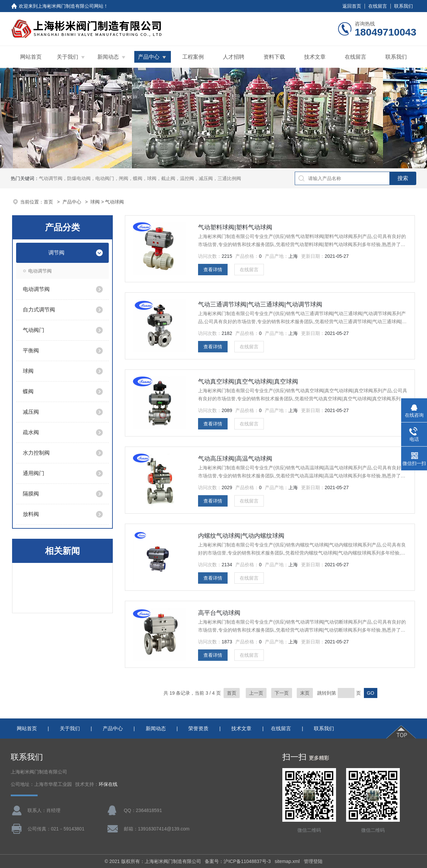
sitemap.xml (287, 861)
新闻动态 (108, 57)
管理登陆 (313, 861)
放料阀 (31, 514)
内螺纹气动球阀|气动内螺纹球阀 (241, 536)
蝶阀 (28, 391)
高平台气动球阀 (219, 613)
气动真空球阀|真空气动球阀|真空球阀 (248, 382)
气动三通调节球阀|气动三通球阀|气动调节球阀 (260, 304)
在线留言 (378, 6)
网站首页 (31, 57)
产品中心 (149, 57)
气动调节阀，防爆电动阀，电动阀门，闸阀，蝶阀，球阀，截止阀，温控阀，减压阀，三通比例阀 (140, 178)
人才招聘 (234, 57)
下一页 (282, 693)
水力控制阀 (36, 453)
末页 (305, 693)
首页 (49, 202)
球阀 (95, 202)
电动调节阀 (40, 271)
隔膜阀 (31, 494)
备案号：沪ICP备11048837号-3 (238, 861)
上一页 (256, 693)
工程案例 (193, 57)
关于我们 (67, 57)
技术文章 (315, 57)
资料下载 (274, 57)
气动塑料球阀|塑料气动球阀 (235, 227)
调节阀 (56, 253)
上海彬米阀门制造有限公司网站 (70, 6)
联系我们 (404, 6)
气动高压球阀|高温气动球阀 (235, 459)
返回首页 (352, 6)
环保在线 (108, 784)
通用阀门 (34, 473)
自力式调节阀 (39, 310)
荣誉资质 (198, 728)
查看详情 (213, 270)
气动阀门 (34, 330)
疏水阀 (31, 432)
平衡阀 (31, 351)
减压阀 (31, 412)
